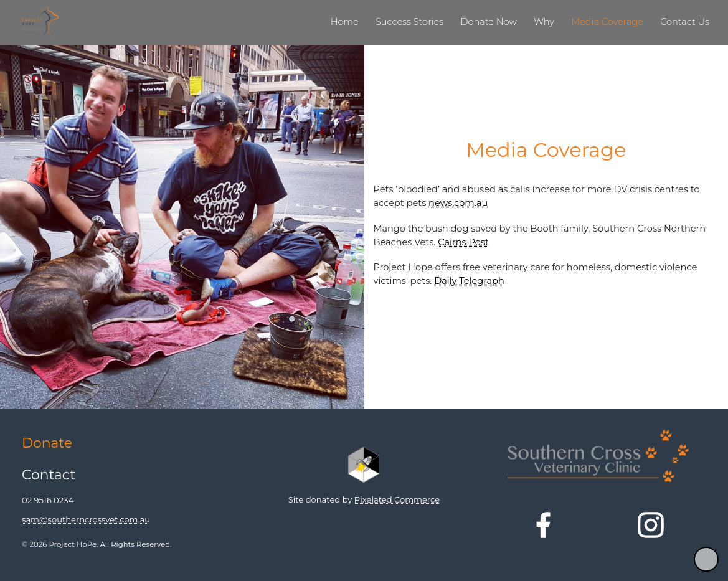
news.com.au (458, 203)
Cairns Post (463, 242)
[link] (342, 22)
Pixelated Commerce (397, 499)
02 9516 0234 (48, 501)
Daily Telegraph (469, 281)
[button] (706, 559)
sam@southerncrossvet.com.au (86, 519)
